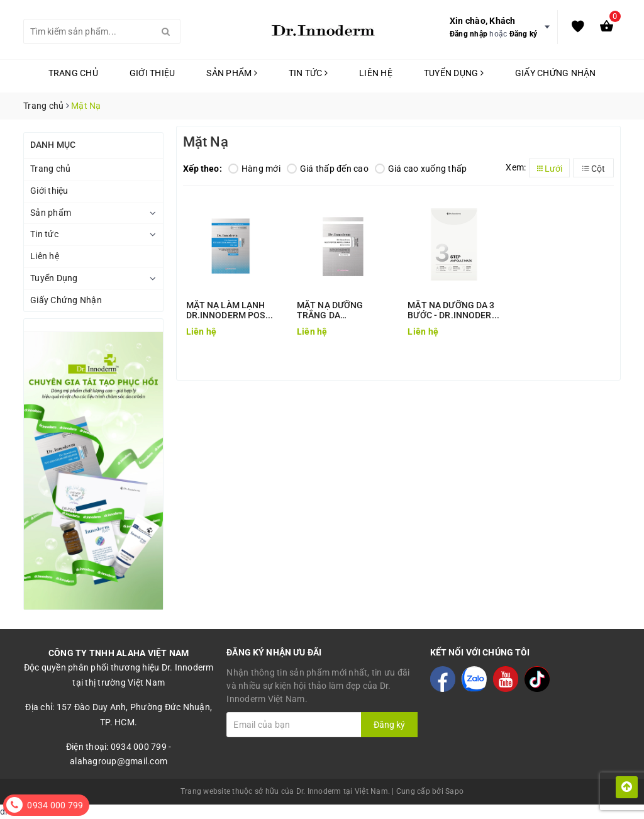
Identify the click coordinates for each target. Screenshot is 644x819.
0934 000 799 (55, 805)
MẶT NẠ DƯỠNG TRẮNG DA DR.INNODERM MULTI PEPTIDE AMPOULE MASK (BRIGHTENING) (341, 310)
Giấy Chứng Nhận (556, 73)
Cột (594, 169)
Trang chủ (73, 73)
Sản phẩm (232, 73)
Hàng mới (254, 169)
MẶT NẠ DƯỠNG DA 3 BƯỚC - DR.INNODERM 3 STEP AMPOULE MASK (453, 310)
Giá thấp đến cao (328, 169)
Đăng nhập (469, 34)
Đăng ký (524, 34)
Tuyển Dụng (454, 73)
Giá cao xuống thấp (421, 169)
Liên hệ (376, 73)
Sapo (454, 791)
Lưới (550, 169)
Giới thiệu (153, 73)
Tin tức (308, 73)
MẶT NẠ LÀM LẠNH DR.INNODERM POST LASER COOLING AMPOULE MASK (229, 310)
